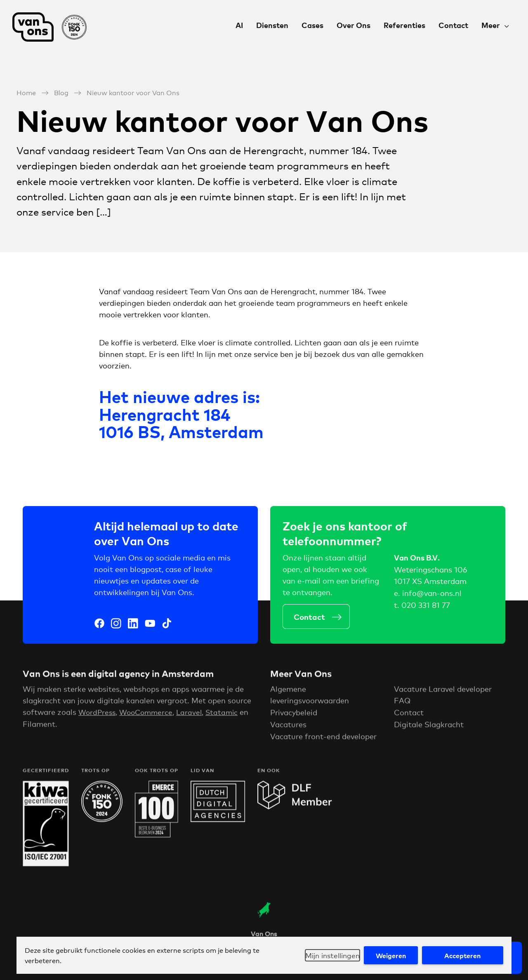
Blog (61, 92)
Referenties (404, 25)
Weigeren (387, 955)
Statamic (228, 714)
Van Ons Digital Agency (49, 27)
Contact (453, 25)
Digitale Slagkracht (429, 727)
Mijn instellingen (325, 955)
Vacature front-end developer (323, 739)
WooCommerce (149, 714)
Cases (312, 25)
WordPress (98, 714)
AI (239, 25)
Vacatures (288, 727)
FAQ (402, 703)
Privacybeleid (294, 715)
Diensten (272, 25)
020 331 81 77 (426, 607)
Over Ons (354, 25)
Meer (491, 25)
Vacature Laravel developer (443, 691)
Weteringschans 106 (430, 571)
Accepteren (461, 955)
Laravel (194, 714)
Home (26, 92)
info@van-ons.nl (432, 595)
